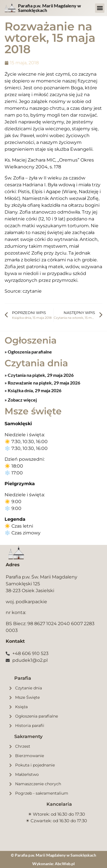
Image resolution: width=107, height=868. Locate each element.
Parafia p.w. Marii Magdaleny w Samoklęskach (50, 8)
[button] (100, 8)
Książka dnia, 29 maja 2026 (34, 390)
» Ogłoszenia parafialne (28, 352)
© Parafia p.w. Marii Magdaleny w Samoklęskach (53, 855)
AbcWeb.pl (65, 864)
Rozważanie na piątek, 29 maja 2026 (44, 383)
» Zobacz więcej (21, 400)
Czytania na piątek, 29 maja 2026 (40, 375)
